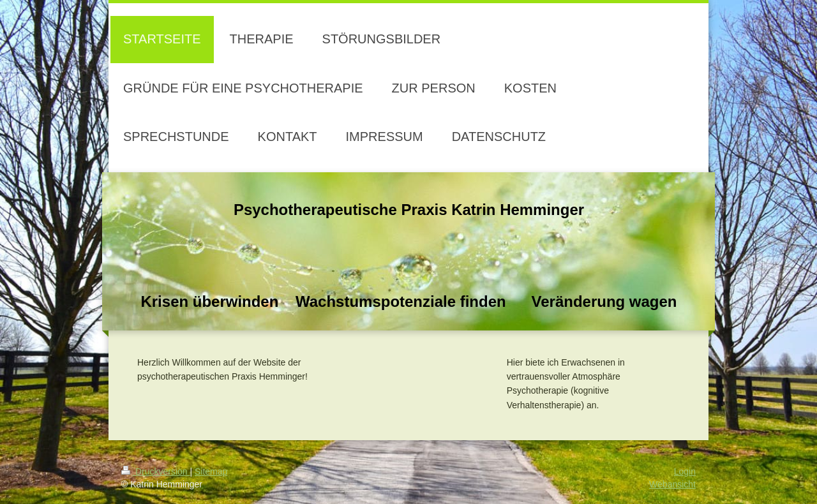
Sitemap (211, 471)
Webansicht (672, 484)
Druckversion (155, 471)
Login (685, 471)
